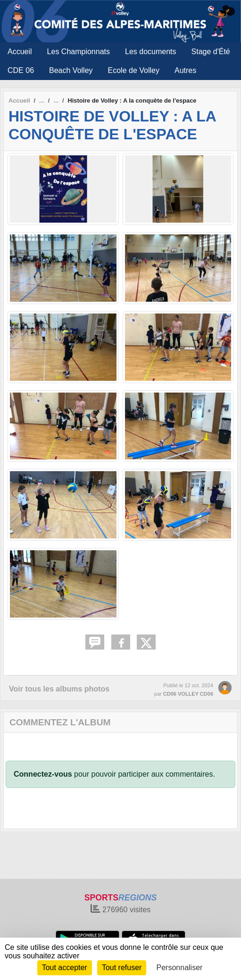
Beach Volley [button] (71, 70)
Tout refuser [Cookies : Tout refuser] (122, 968)
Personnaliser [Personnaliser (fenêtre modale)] (180, 968)
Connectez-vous (43, 774)
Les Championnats (79, 52)
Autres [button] (185, 70)
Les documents (151, 52)
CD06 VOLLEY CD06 (188, 694)
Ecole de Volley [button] (134, 70)
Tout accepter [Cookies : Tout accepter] (65, 968)
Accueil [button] (20, 52)
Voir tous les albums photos (59, 689)
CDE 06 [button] (21, 70)
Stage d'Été (211, 52)
